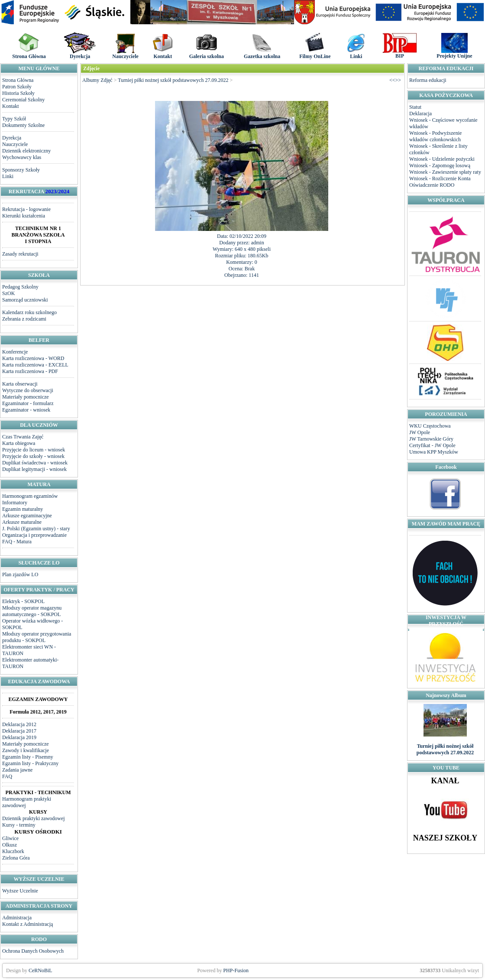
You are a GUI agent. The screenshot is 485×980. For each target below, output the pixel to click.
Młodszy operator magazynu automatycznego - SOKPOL (32, 611)
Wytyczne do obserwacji (28, 390)
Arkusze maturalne (22, 522)
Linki (8, 176)
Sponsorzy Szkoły (21, 170)
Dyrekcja (12, 138)
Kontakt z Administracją (27, 924)
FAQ (7, 776)
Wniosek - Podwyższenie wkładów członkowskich (435, 136)
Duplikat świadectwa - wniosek (35, 463)
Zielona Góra (16, 858)
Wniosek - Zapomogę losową (440, 165)
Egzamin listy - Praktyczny (30, 763)
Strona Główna (18, 80)
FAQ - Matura (17, 542)
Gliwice (10, 838)
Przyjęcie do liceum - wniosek (34, 450)
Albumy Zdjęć (97, 80)
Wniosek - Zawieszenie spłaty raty (445, 172)
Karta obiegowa (19, 443)
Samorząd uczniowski (25, 300)
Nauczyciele (15, 144)
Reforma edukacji (428, 80)
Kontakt (11, 106)
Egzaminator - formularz (28, 403)
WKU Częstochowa (430, 426)
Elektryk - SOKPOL (23, 601)
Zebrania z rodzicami (24, 319)
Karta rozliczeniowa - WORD (33, 358)
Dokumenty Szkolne (23, 125)
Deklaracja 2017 (19, 731)
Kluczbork (13, 851)
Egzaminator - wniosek (26, 410)
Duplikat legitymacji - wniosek (34, 469)
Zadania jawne (17, 770)
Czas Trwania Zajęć (23, 437)
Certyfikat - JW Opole (432, 445)
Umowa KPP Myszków (434, 452)
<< (392, 80)
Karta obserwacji (20, 384)
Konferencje (15, 352)
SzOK (8, 293)
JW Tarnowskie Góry (431, 439)
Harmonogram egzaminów (30, 496)
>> (398, 80)
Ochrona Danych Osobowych (33, 951)
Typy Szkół (14, 119)
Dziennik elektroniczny (26, 151)
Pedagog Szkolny (20, 287)
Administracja (17, 918)
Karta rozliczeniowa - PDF (30, 371)
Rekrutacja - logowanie (26, 209)
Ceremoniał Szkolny (23, 100)
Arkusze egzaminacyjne (27, 516)
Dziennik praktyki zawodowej (34, 818)
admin (258, 243)
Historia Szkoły (18, 93)
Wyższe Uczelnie (20, 891)
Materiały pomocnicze (26, 397)
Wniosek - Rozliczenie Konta (440, 178)
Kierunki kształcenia (24, 216)
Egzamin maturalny (23, 509)
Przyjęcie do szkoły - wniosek (33, 456)
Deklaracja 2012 (19, 724)
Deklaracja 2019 (19, 737)
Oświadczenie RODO (432, 185)
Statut (415, 107)
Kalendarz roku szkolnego (29, 312)
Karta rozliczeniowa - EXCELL (35, 365)
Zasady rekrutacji (20, 254)
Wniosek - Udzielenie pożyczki (442, 159)
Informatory (15, 503)
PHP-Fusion (236, 970)
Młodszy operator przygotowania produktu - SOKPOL (37, 637)
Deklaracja (420, 114)
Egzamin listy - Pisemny (28, 757)
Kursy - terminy (19, 825)
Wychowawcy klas (22, 157)
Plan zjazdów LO (20, 574)
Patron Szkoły (17, 87)
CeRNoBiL (40, 970)
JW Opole (420, 432)
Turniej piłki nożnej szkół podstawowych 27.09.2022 (173, 80)
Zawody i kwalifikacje (26, 750)
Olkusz (10, 845)
